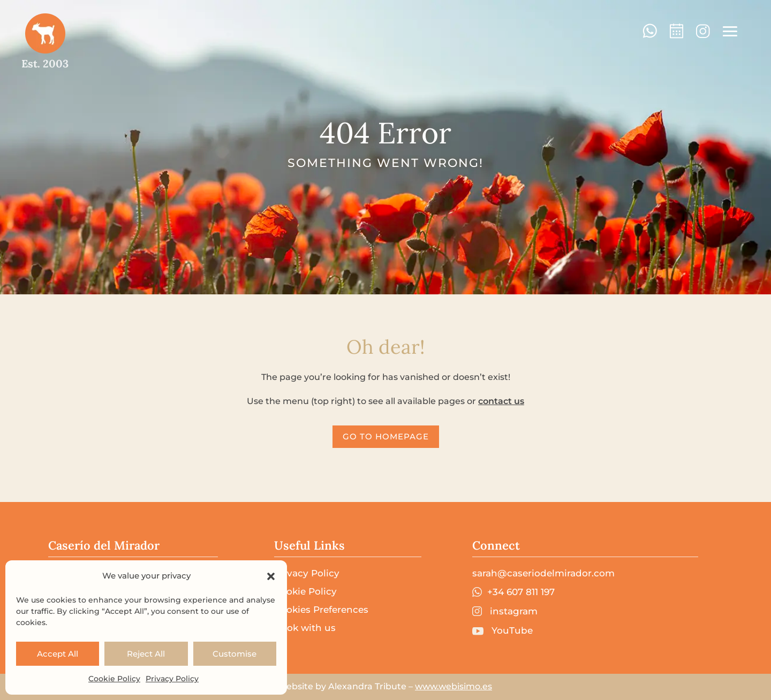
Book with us (305, 628)
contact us (501, 401)
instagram (505, 611)
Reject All (146, 654)
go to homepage (386, 436)
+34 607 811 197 (513, 592)
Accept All (58, 654)
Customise (235, 654)
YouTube (502, 631)
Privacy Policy (172, 679)
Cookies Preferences (321, 610)
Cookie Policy (114, 679)
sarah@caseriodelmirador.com (543, 573)
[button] (271, 576)
